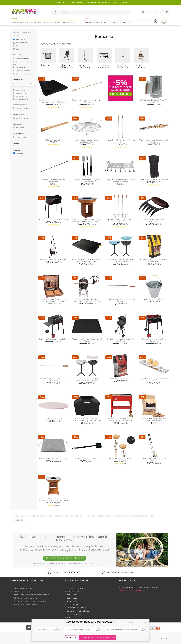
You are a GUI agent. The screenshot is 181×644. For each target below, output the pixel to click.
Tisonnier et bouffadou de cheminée (53, 181)
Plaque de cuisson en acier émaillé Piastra (87, 340)
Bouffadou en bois (53, 140)
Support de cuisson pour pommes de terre (154, 380)
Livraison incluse (21, 118)
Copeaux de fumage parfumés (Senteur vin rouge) (154, 420)
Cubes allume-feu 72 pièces (120, 379)
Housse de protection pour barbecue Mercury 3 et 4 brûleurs (87, 420)
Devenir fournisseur (75, 614)
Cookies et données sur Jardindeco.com (90, 622)
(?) (53, 630)
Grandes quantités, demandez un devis (30, 601)
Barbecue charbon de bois (23, 63)
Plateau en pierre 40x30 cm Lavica (53, 458)
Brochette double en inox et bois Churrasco (120, 300)
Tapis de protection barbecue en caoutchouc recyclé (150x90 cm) (53, 101)
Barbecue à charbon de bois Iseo (53, 339)
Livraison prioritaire (22, 108)
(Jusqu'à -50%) (164, 21)
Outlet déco (72, 598)
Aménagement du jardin (34, 22)
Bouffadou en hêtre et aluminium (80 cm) (87, 101)
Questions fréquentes (22, 591)
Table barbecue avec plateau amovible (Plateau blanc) (87, 380)
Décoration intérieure (111, 22)
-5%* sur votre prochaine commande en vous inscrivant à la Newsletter (65, 538)
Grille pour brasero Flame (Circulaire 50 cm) (87, 141)
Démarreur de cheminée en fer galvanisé (154, 101)
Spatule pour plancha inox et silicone (154, 459)
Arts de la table (97, 22)
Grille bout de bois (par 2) (120, 458)
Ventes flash (72, 595)
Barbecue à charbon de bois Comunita (154, 340)
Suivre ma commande (23, 588)
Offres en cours (73, 591)
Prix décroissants (23, 46)
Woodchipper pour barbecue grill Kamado (154, 141)
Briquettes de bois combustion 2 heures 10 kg (154, 260)
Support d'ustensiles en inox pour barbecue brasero (120, 181)
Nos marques (72, 604)
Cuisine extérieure (18, 22)
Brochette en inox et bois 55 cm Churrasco (53, 380)
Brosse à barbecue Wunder (87, 458)
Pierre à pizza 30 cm (53, 419)
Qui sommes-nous (75, 588)
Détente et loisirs (125, 22)
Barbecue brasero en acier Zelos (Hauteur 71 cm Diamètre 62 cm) (53, 499)
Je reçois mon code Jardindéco (65, 558)
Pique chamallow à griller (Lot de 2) (120, 141)
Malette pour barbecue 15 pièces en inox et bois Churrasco (53, 300)
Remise (19, 49)
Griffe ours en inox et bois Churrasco (154, 221)
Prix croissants (22, 43)
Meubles (88, 22)
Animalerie (55, 22)
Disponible (19, 153)
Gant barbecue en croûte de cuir (154, 180)
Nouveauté (19, 128)
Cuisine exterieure (27, 32)
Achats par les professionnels (26, 598)
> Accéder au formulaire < (131, 590)
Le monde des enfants (67, 22)
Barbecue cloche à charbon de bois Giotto (120, 340)
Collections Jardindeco (76, 608)
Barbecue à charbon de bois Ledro (53, 220)
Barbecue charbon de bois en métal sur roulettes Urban (120, 420)
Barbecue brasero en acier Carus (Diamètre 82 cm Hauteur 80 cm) (87, 221)
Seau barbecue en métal (154, 299)
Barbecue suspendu (22, 71)
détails (71, 624)
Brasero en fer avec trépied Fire (53, 259)
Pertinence (20, 39)
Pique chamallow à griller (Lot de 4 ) (120, 221)
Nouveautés (72, 601)
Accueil (16, 32)
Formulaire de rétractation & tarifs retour (31, 595)
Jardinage (47, 22)
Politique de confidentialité (25, 604)
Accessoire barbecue (22, 59)
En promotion (20, 137)
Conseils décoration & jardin (79, 611)
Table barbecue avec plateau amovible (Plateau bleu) (120, 260)
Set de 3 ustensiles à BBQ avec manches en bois (87, 181)
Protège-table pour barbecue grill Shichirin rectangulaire (87, 260)
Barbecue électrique (22, 74)
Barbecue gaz (20, 67)
